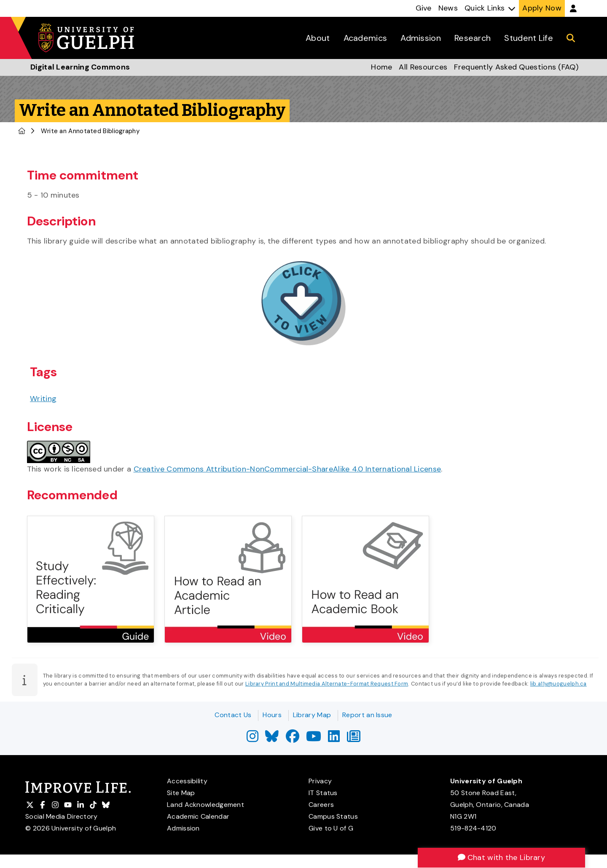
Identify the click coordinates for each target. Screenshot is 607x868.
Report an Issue (367, 715)
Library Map (312, 715)
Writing (43, 399)
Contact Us (233, 715)
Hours (272, 715)
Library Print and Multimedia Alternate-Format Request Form (327, 684)
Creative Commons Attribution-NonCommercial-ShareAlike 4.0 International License (287, 469)
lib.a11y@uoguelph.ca (559, 684)
